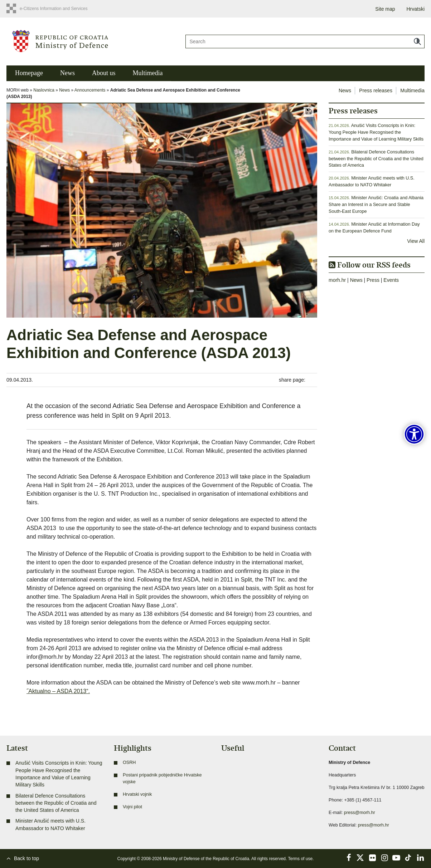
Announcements (90, 90)
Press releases (376, 90)
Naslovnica (44, 90)
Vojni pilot (132, 807)
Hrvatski (415, 9)
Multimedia (147, 73)
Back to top (26, 858)
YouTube (396, 858)
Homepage (29, 73)
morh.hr (337, 280)
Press (373, 280)
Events (391, 280)
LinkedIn (420, 858)
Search (417, 41)
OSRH (129, 762)
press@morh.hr (360, 813)
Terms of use (300, 859)
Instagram (384, 858)
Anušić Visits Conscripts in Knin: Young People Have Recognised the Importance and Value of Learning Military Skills (376, 132)
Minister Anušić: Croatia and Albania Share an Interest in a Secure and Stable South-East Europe (376, 205)
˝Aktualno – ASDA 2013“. (58, 691)
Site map (385, 9)
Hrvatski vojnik (137, 794)
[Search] (305, 41)
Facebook (349, 858)
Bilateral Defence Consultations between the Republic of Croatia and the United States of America (376, 159)
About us (104, 73)
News (67, 73)
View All (416, 241)
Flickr (373, 858)
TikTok (408, 858)
